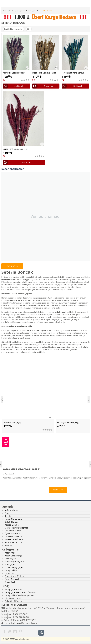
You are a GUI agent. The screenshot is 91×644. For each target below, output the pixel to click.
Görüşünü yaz (12, 266)
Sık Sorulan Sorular (14, 542)
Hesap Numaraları (13, 519)
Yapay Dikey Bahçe (13, 556)
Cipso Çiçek (10, 582)
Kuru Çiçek (32, 11)
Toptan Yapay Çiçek (14, 567)
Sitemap (9, 545)
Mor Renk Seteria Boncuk (14, 73)
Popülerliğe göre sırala (14, 29)
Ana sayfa (7, 11)
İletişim (8, 516)
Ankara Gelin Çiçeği (13, 422)
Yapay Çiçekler (19, 11)
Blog (7, 513)
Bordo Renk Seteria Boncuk (15, 149)
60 (29, 29)
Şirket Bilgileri (11, 522)
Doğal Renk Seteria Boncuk (44, 73)
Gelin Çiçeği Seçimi (14, 601)
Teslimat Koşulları (13, 531)
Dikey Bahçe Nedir (13, 598)
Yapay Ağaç (10, 553)
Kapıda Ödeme (12, 525)
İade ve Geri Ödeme (14, 539)
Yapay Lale (10, 573)
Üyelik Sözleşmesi (13, 534)
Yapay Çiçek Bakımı (14, 589)
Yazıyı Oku (58, 490)
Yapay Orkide (11, 570)
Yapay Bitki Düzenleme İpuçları (19, 595)
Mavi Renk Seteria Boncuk (73, 73)
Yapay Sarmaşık (12, 579)
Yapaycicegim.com (22, 639)
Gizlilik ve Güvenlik (13, 537)
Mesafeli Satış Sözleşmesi (17, 528)
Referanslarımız (12, 510)
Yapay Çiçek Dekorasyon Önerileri (20, 592)
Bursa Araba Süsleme (15, 576)
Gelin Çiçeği (10, 559)
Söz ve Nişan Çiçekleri (15, 562)
